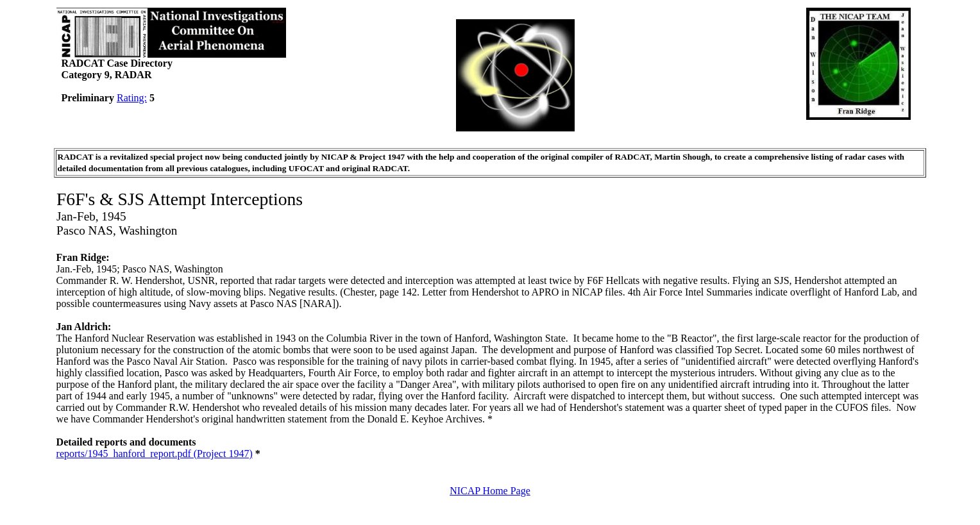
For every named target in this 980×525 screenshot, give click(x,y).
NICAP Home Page (490, 491)
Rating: (132, 98)
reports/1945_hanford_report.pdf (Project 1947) (155, 454)
